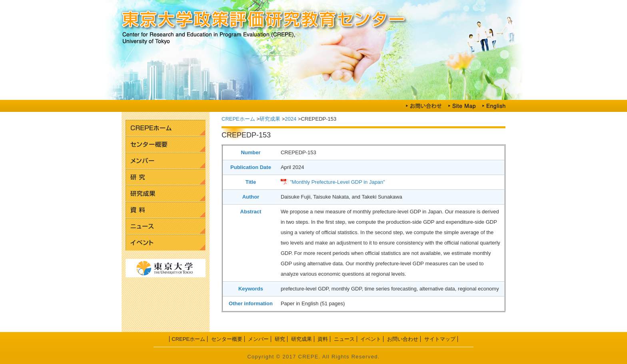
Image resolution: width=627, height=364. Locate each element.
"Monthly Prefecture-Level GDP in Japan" (337, 182)
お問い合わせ (424, 106)
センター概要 (166, 144)
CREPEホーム (166, 128)
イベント (166, 243)
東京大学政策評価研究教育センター (313, 20)
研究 (166, 177)
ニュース (166, 226)
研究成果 (166, 194)
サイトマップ (440, 339)
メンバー (166, 161)
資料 (166, 210)
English (494, 106)
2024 (291, 119)
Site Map (462, 106)
